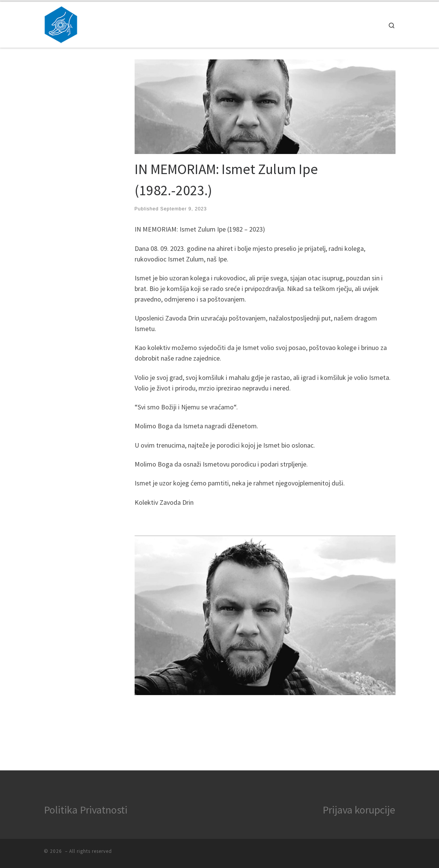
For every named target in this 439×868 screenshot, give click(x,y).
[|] (61, 23)
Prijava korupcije (359, 810)
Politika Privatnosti (86, 810)
